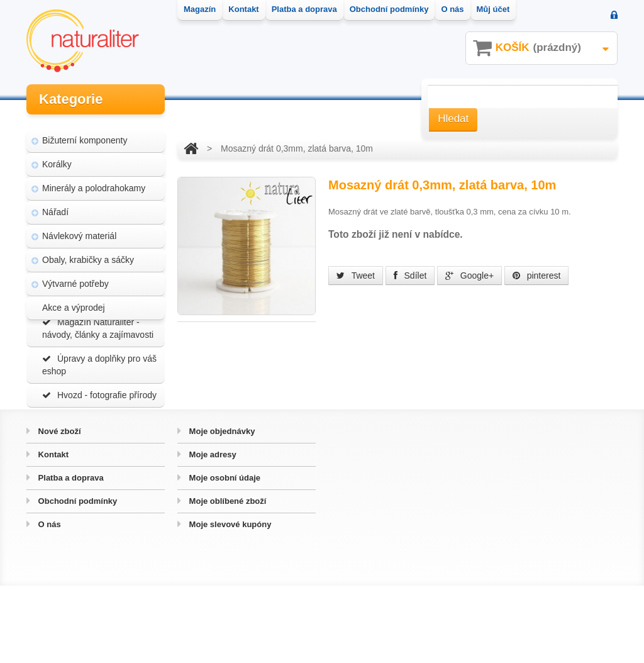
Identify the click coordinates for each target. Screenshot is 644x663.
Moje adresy (212, 532)
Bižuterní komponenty (85, 132)
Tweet (356, 276)
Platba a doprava (70, 555)
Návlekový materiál (79, 228)
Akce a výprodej (74, 299)
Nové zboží (58, 509)
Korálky (57, 156)
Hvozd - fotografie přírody (99, 437)
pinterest (537, 276)
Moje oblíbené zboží (226, 578)
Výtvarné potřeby (75, 276)
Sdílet (410, 276)
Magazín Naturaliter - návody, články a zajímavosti (98, 370)
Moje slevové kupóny (229, 602)
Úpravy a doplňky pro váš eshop (99, 406)
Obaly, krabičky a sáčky (88, 252)
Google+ (469, 276)
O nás (48, 602)
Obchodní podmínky (76, 578)
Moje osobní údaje (224, 555)
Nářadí (55, 204)
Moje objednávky (221, 509)
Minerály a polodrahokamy (94, 180)
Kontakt (52, 532)
